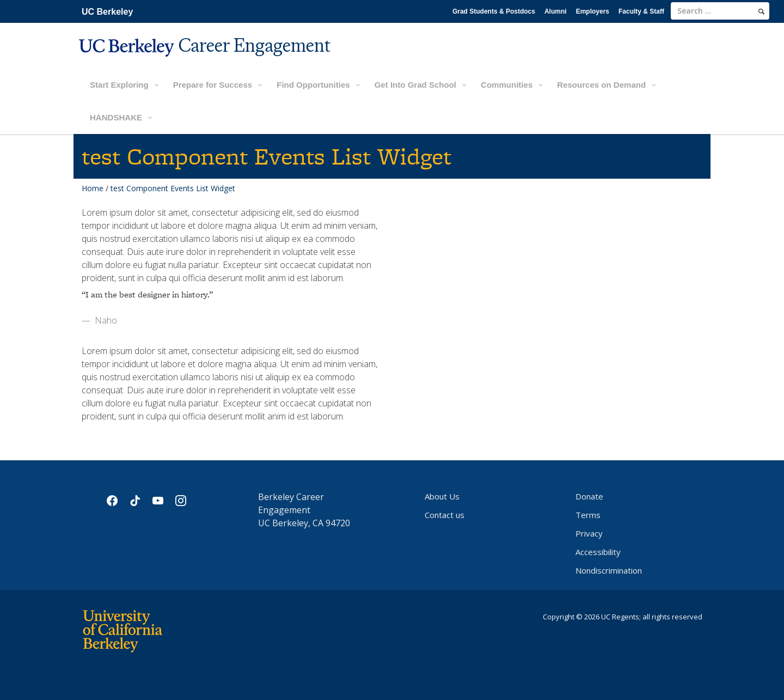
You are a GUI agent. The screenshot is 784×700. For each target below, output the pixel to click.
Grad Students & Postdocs (494, 11)
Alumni (556, 11)
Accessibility (598, 552)
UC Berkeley (107, 12)
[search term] (720, 11)
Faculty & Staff (641, 11)
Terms (588, 515)
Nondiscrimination (609, 570)
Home (93, 188)
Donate (589, 496)
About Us (442, 496)
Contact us (445, 515)
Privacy (589, 533)
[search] (761, 11)
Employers (593, 11)
